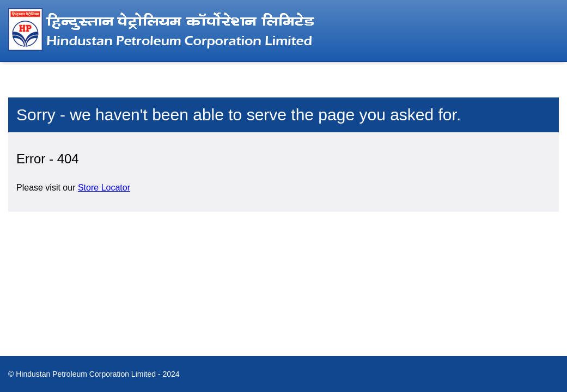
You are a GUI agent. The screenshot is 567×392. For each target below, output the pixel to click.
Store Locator (104, 188)
